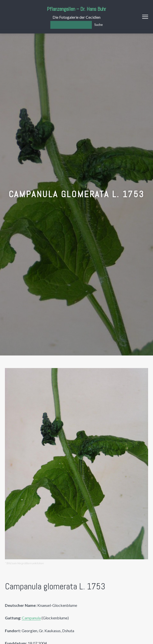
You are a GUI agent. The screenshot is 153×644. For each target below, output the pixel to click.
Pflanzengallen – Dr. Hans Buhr (76, 9)
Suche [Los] (98, 25)
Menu (145, 17)
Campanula (31, 618)
